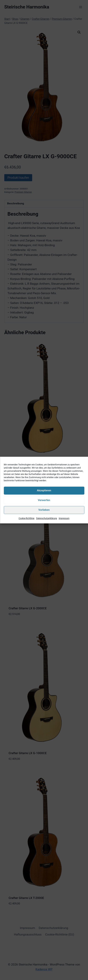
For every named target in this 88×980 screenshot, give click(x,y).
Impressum (64, 518)
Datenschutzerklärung (46, 518)
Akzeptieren (44, 490)
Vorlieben (44, 510)
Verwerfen (44, 500)
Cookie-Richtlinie (26, 518)
